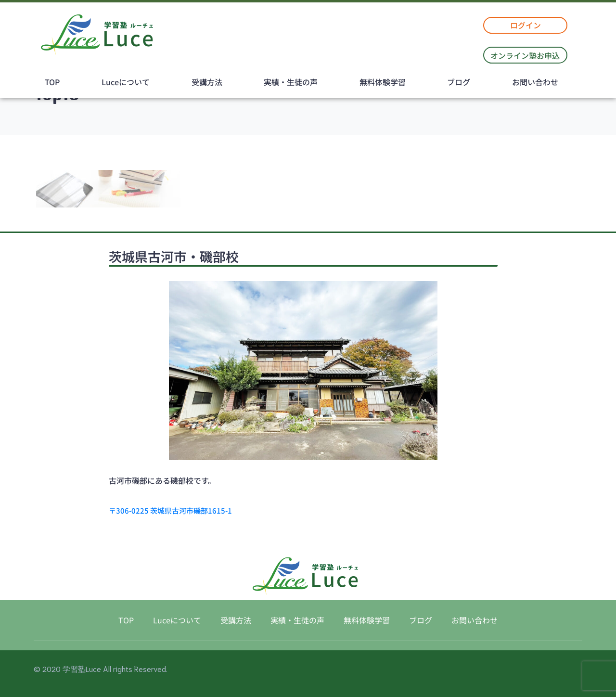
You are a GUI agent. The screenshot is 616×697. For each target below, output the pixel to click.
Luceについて (126, 82)
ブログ (459, 82)
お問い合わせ (535, 82)
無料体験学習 (383, 82)
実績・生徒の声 (291, 82)
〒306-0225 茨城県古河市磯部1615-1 (170, 510)
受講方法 (207, 82)
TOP (52, 82)
